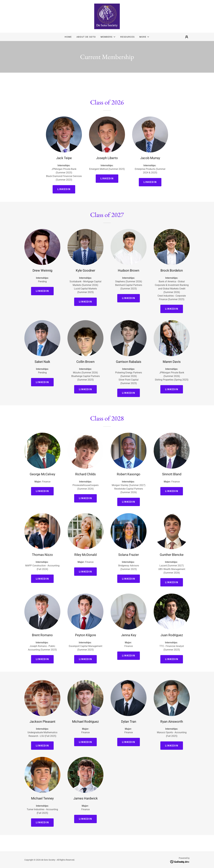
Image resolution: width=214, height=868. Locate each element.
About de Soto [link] (86, 37)
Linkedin (64, 189)
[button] (108, 37)
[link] (107, 16)
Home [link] (68, 37)
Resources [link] (128, 37)
